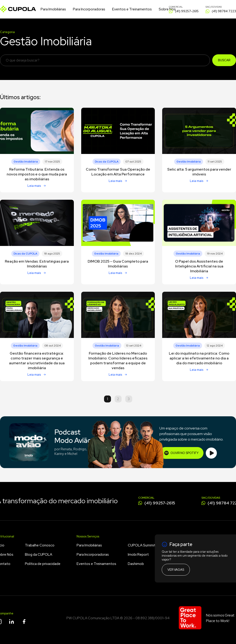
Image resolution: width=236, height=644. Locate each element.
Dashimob (136, 564)
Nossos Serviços (88, 536)
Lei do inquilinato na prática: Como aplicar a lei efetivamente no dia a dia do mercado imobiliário (199, 358)
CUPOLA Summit (142, 545)
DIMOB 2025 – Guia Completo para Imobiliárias (118, 264)
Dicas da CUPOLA (107, 162)
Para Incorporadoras (89, 9)
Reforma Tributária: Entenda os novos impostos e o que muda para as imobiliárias (37, 174)
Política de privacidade (43, 564)
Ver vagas (176, 570)
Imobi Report (138, 555)
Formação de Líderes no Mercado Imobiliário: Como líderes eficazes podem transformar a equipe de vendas (118, 361)
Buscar (224, 60)
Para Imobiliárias (53, 9)
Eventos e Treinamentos (132, 9)
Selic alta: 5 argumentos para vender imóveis (199, 172)
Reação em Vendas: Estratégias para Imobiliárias (37, 264)
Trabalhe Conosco (40, 545)
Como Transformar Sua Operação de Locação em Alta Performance (118, 172)
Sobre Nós (167, 9)
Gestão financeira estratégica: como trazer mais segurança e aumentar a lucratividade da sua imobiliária (37, 361)
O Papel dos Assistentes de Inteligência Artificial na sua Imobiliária (199, 266)
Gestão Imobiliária (26, 162)
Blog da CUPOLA (39, 555)
